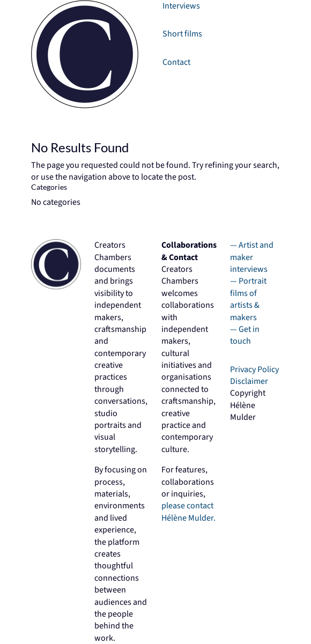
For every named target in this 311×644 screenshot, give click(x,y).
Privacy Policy (254, 369)
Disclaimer (249, 381)
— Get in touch (245, 335)
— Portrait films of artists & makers (248, 299)
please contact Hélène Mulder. (188, 512)
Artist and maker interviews (252, 257)
